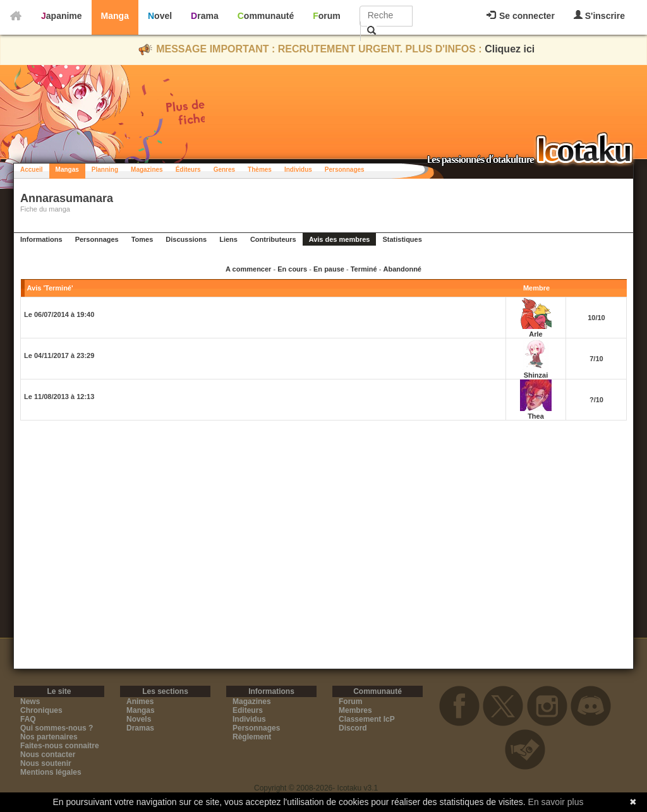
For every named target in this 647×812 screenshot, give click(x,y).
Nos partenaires (49, 737)
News (30, 702)
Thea (536, 416)
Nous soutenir (46, 763)
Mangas (67, 170)
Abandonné (402, 269)
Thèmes (260, 170)
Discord (353, 728)
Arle (535, 334)
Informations (41, 239)
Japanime (62, 16)
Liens (228, 239)
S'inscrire (599, 15)
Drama (205, 16)
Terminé (364, 269)
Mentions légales (51, 772)
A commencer (248, 269)
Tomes (142, 239)
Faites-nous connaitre (60, 746)
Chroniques (41, 710)
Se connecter (521, 16)
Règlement (252, 737)
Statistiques (402, 239)
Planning (105, 170)
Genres (224, 170)
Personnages (345, 170)
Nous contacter (48, 755)
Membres (355, 710)
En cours (292, 269)
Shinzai (536, 375)
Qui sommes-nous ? (57, 728)
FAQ (28, 719)
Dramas (140, 728)
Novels (139, 719)
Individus (298, 170)
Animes (140, 702)
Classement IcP (367, 719)
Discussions (186, 239)
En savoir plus (556, 802)
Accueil (32, 170)
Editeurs (248, 710)
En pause (329, 269)
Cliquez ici (510, 49)
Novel (160, 16)
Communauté (266, 16)
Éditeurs (188, 170)
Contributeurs (273, 239)
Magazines (147, 170)
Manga (115, 16)
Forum (327, 16)
